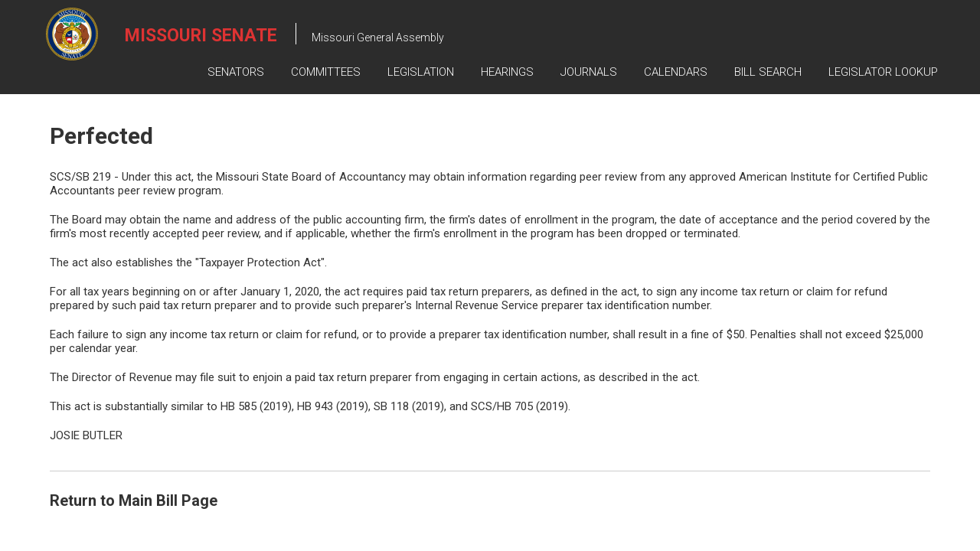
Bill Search (768, 72)
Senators (236, 72)
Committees (326, 72)
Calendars (676, 72)
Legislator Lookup (883, 72)
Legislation (421, 72)
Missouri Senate (201, 36)
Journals (589, 72)
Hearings (507, 72)
